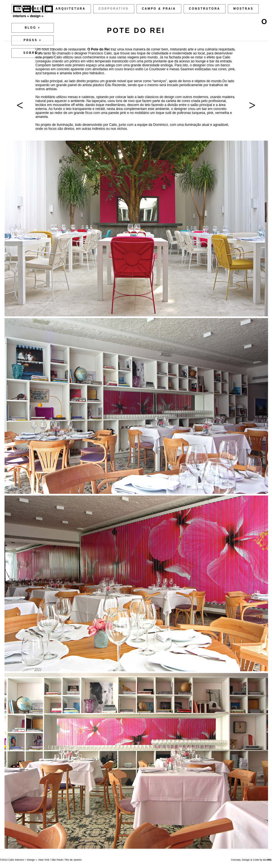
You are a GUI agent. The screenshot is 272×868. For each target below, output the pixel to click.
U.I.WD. (268, 860)
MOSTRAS (243, 9)
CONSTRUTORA (205, 9)
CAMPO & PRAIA (159, 9)
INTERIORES (30, 9)
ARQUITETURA (71, 9)
